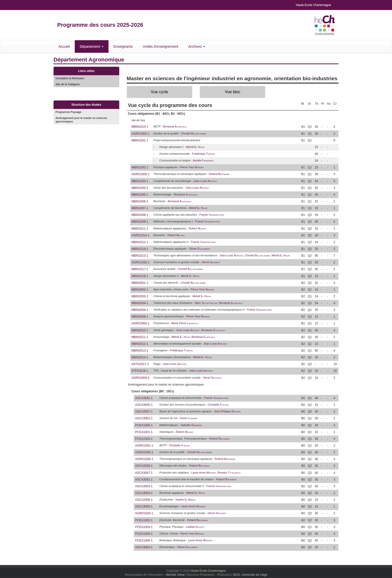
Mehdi (195, 147)
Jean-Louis (205, 181)
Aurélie (203, 160)
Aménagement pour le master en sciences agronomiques (81, 120)
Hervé (211, 262)
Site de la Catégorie (68, 84)
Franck (212, 215)
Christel (194, 133)
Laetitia (195, 527)
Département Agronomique (89, 60)
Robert (197, 228)
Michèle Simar (175, 575)
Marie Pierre (185, 323)
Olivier (200, 249)
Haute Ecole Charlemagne (313, 5)
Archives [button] (197, 46)
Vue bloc (232, 92)
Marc (206, 303)
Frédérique (203, 154)
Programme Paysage (68, 112)
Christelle (218, 405)
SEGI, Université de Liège (250, 575)
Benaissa (175, 126)
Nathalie (191, 425)
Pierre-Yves (192, 167)
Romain (229, 473)
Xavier (189, 418)
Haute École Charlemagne (208, 571)
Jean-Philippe (227, 411)
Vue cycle (159, 92)
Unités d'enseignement (160, 46)
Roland (219, 174)
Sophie (185, 500)
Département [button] (92, 46)
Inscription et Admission (70, 78)
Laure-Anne (204, 473)
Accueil (64, 46)
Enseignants (123, 46)
